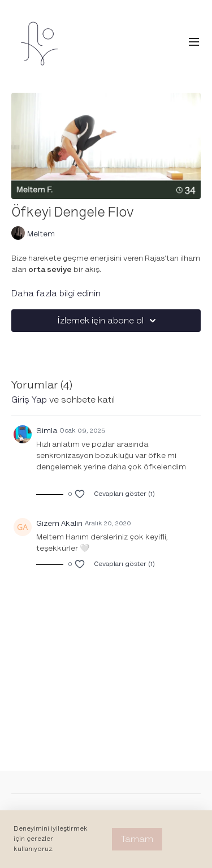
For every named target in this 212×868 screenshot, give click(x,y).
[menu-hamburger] (194, 42)
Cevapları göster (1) (124, 494)
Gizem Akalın (59, 523)
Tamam (137, 839)
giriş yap (29, 400)
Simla (47, 431)
